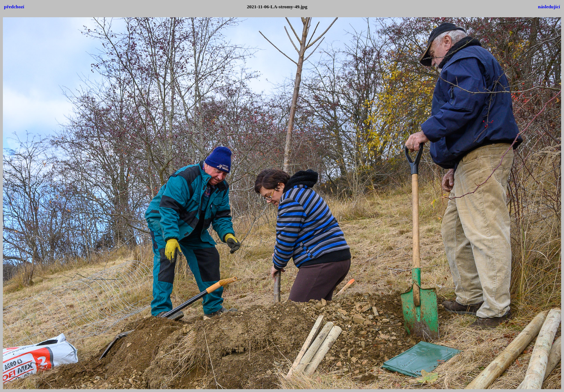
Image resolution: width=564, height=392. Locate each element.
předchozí (14, 7)
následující (549, 7)
